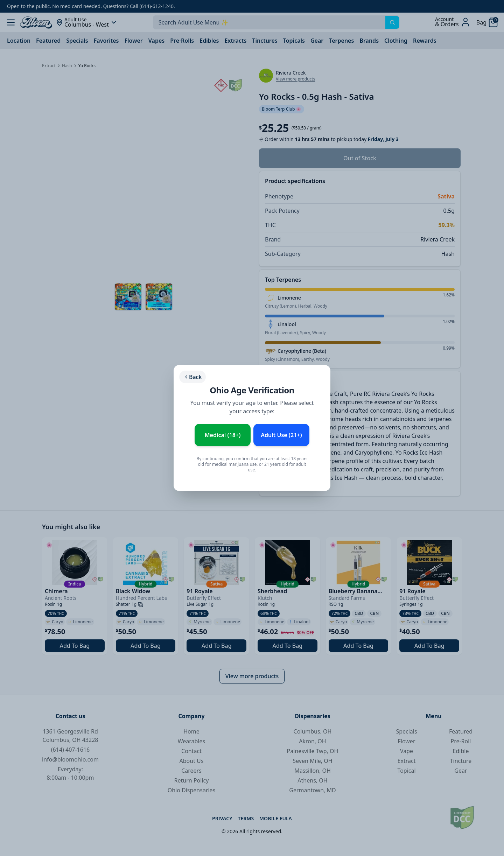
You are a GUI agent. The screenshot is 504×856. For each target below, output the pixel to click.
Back (192, 377)
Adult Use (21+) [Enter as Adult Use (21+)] (281, 435)
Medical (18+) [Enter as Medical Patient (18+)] (223, 435)
